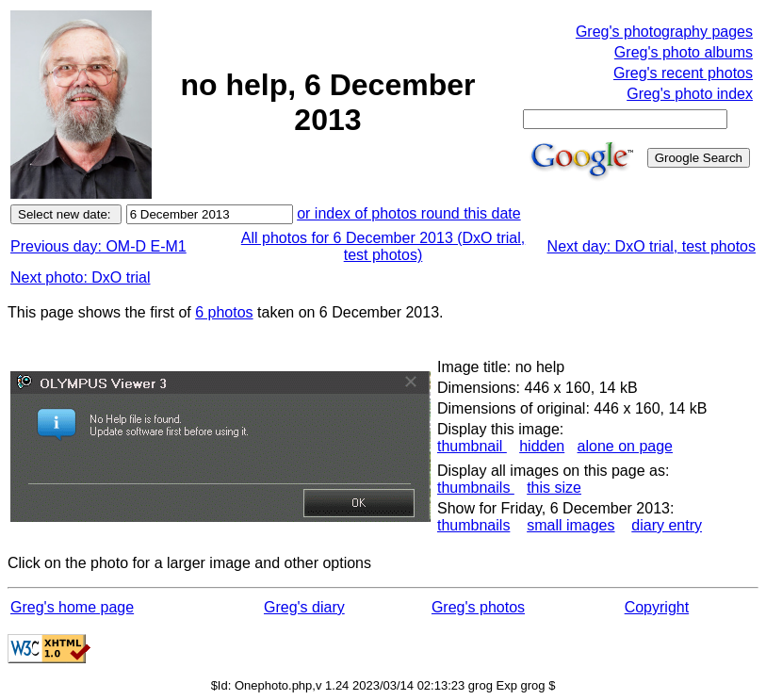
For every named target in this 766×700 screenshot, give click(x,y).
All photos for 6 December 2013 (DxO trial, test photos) (383, 246)
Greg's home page (72, 607)
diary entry (667, 525)
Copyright (657, 607)
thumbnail (472, 446)
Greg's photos (478, 607)
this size (554, 488)
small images (570, 525)
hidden (542, 446)
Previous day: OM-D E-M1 (98, 246)
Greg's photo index (690, 94)
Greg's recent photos (683, 73)
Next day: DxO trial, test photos (652, 246)
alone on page (625, 446)
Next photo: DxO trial (81, 277)
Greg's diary (304, 607)
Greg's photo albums (684, 52)
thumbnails (476, 488)
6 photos (224, 312)
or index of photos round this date (409, 213)
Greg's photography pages (664, 32)
